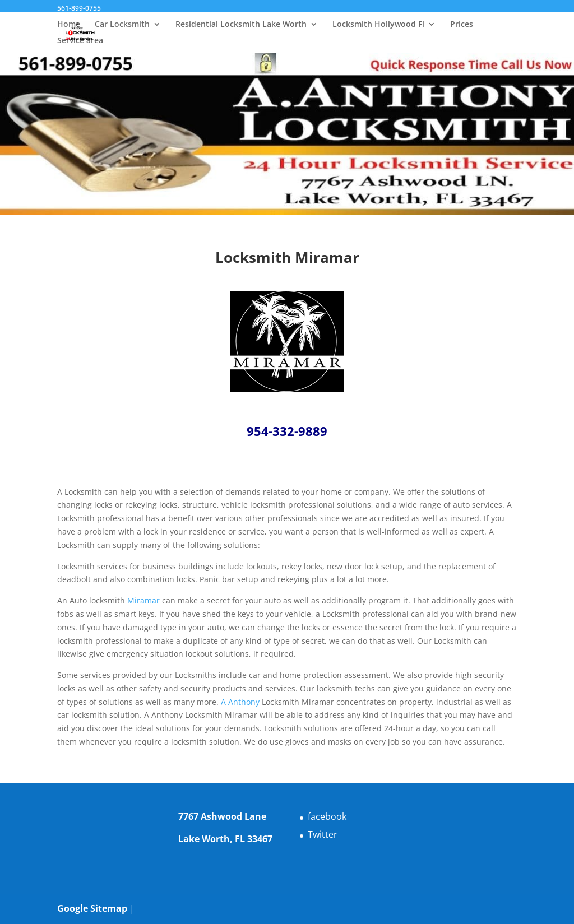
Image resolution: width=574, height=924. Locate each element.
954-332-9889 (287, 431)
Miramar (143, 600)
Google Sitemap (92, 908)
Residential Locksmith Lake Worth (241, 25)
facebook (327, 816)
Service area (80, 41)
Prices (462, 25)
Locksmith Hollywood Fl (378, 25)
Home (69, 25)
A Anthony (240, 702)
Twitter (323, 834)
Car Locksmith (122, 25)
